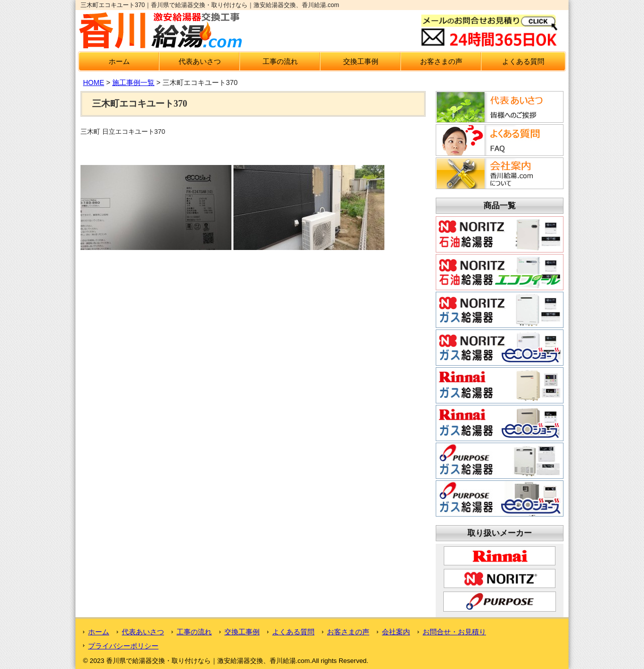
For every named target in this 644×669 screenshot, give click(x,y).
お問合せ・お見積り (454, 632)
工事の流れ (280, 61)
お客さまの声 (441, 61)
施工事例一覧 (133, 82)
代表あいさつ (200, 61)
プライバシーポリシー (123, 646)
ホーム (119, 61)
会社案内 (396, 632)
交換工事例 (361, 61)
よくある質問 (523, 61)
